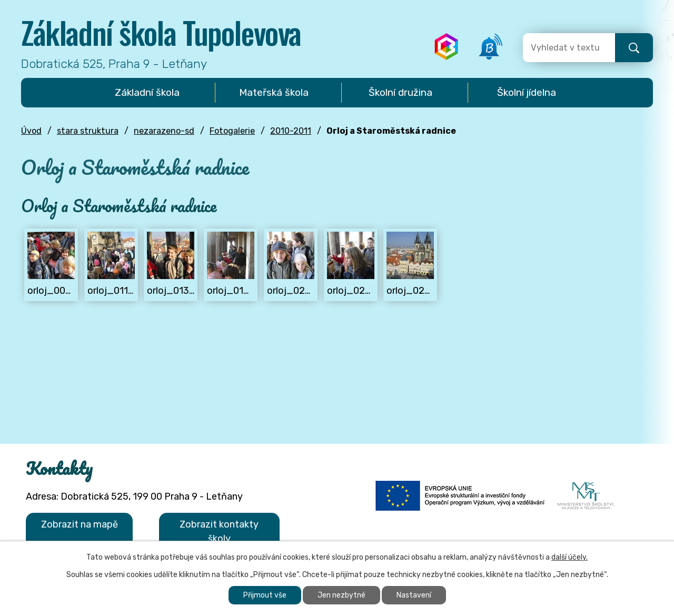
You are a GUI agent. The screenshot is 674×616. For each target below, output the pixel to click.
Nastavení (414, 595)
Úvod (31, 131)
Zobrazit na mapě (80, 524)
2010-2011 (291, 131)
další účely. (569, 557)
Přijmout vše (265, 595)
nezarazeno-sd (164, 131)
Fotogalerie (232, 131)
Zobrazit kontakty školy (219, 531)
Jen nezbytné (341, 595)
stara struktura (88, 131)
